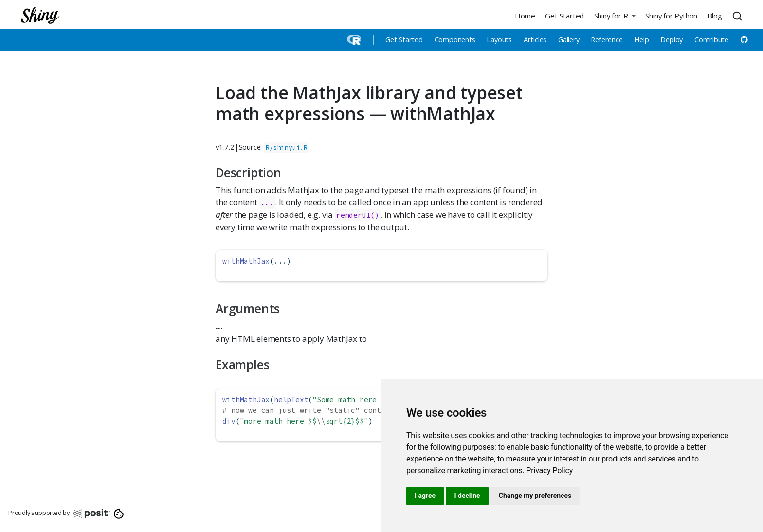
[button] (615, 15)
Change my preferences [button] (535, 496)
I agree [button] (425, 496)
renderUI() (358, 215)
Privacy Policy (549, 470)
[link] (549, 470)
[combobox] (739, 16)
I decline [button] (467, 496)
